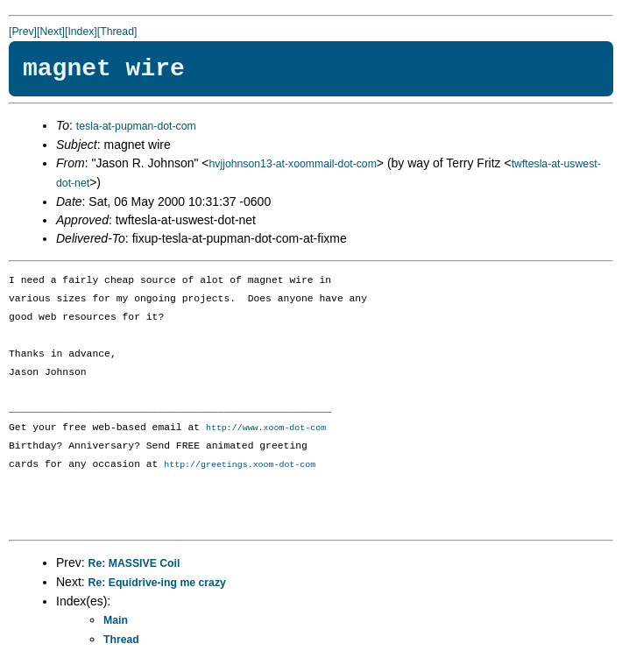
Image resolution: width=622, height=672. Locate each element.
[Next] (51, 32)
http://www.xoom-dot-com (266, 428)
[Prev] (23, 32)
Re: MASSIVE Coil (134, 565)
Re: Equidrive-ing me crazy (157, 584)
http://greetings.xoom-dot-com (240, 466)
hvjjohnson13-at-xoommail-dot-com (293, 164)
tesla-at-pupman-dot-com (136, 126)
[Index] (81, 32)
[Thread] (117, 32)
